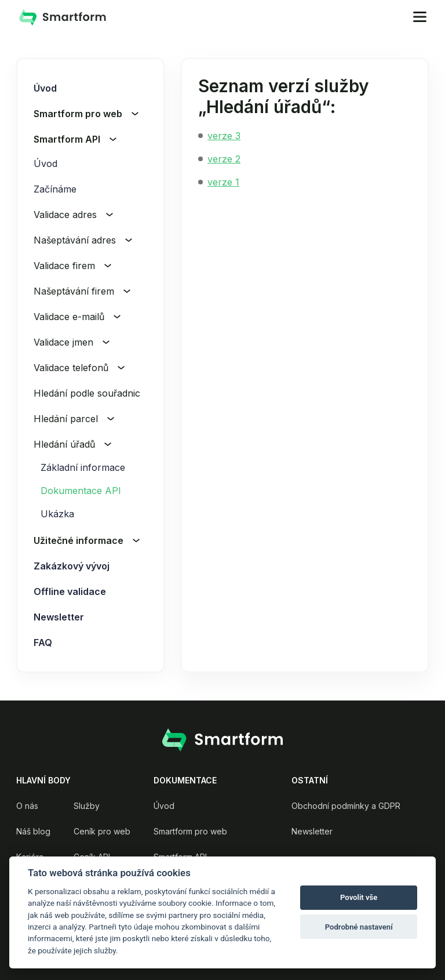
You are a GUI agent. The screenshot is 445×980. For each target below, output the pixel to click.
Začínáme (55, 189)
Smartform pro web (86, 114)
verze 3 (224, 136)
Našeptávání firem (82, 291)
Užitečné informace (87, 540)
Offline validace (70, 591)
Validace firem (72, 266)
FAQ (43, 643)
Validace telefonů (79, 368)
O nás (27, 806)
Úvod (45, 88)
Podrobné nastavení (359, 927)
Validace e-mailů (77, 317)
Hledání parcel (74, 419)
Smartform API (75, 139)
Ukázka (57, 514)
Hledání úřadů (72, 444)
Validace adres (73, 215)
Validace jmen (72, 342)
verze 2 (224, 159)
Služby (87, 806)
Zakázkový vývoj (72, 566)
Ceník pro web (102, 831)
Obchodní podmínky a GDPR (346, 806)
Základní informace (83, 467)
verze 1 (223, 182)
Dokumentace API (81, 491)
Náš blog (33, 831)
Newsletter (59, 617)
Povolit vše (359, 897)
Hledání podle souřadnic (95, 393)
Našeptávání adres (83, 240)
